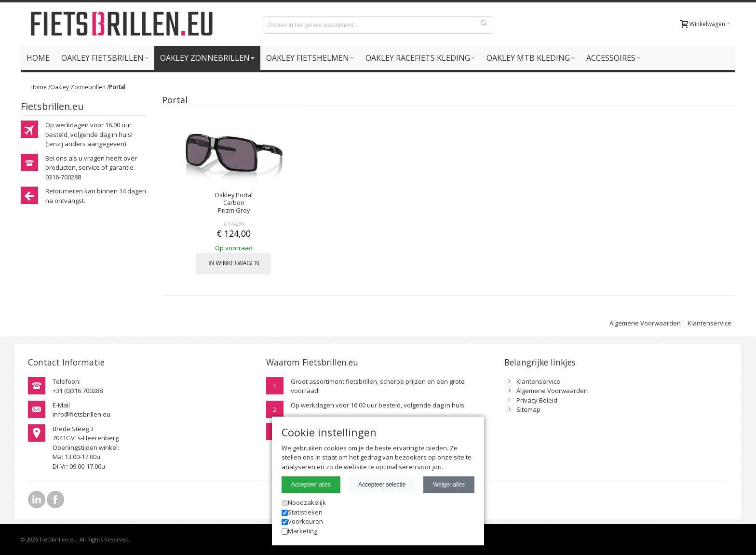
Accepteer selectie (382, 485)
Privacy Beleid (537, 400)
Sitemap (528, 409)
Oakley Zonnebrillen (78, 87)
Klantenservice (709, 323)
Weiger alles (449, 485)
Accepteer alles (311, 485)
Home (39, 87)
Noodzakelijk (304, 502)
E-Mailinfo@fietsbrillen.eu (81, 410)
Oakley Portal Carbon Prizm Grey (234, 203)
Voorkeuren (302, 521)
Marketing (299, 531)
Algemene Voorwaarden (645, 323)
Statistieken (302, 512)
